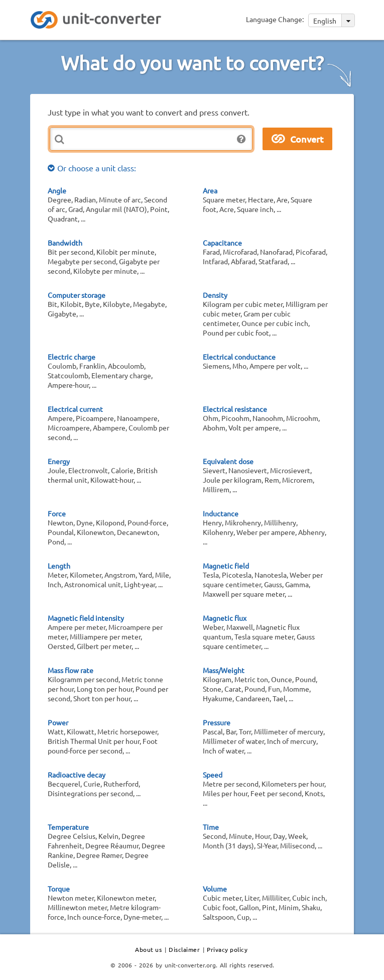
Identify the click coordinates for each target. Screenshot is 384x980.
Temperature (68, 827)
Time (211, 827)
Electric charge (72, 357)
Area (210, 190)
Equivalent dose (228, 461)
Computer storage (77, 295)
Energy (59, 461)
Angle (57, 190)
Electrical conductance (239, 357)
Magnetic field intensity (86, 618)
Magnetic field (226, 566)
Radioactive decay (77, 775)
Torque (59, 889)
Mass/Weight (224, 670)
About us (148, 949)
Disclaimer (184, 949)
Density (215, 295)
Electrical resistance (235, 409)
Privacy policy (227, 949)
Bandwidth (65, 243)
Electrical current (75, 409)
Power (58, 722)
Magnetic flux (225, 618)
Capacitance (222, 243)
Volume (215, 889)
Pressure (217, 722)
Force (57, 513)
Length (59, 566)
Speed (213, 775)
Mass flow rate (71, 670)
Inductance (221, 513)
